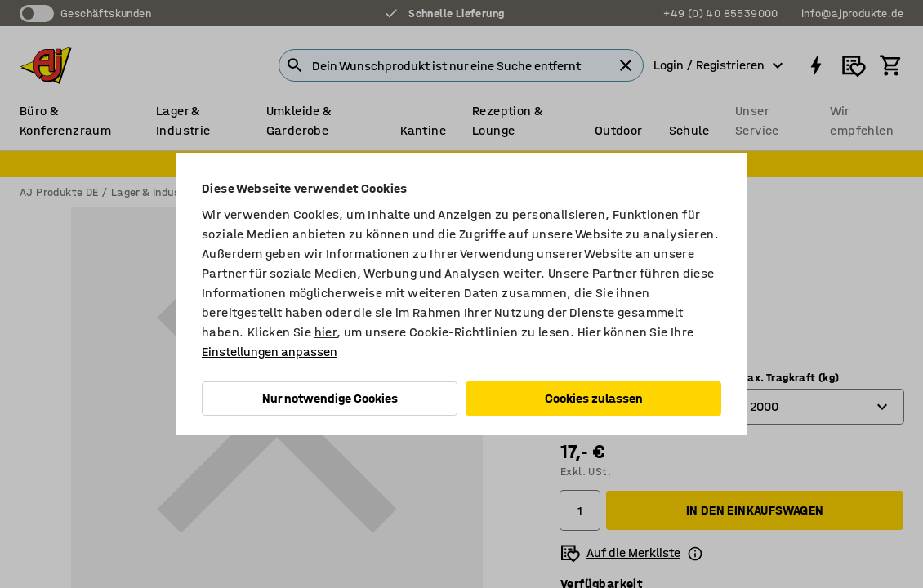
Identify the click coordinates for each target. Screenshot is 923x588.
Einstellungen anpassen (270, 352)
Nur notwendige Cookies (330, 398)
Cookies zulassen (594, 398)
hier (326, 332)
